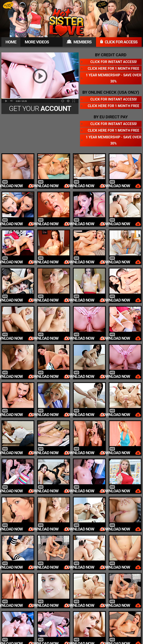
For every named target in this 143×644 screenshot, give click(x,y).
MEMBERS (79, 42)
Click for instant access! (114, 62)
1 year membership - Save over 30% (114, 78)
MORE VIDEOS (37, 42)
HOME (11, 42)
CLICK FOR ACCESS (119, 42)
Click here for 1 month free (114, 69)
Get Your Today (40, 109)
